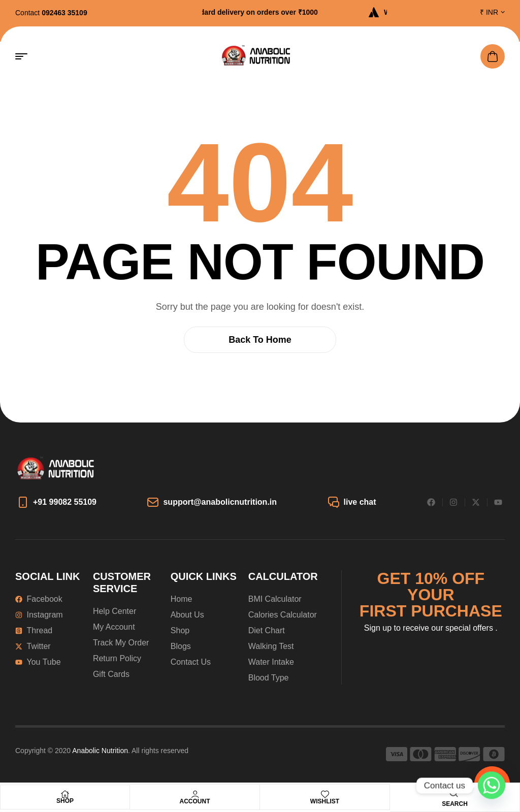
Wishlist (325, 801)
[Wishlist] (325, 794)
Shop (65, 801)
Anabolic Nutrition (100, 751)
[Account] (195, 794)
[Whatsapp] (492, 786)
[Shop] (65, 794)
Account (195, 801)
